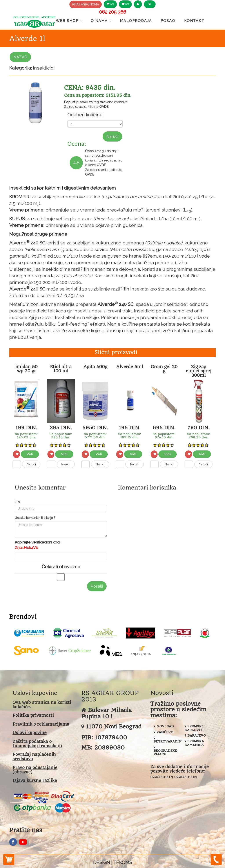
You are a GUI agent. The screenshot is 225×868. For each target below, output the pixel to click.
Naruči (112, 136)
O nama (101, 21)
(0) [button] (110, 4)
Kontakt (194, 21)
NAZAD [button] (20, 57)
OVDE (104, 107)
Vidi (30, 454)
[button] (138, 4)
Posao (168, 21)
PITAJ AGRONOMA (86, 4)
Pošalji (97, 586)
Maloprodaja (136, 21)
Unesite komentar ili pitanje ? (35, 518)
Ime (17, 502)
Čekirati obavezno (61, 567)
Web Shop (69, 21)
